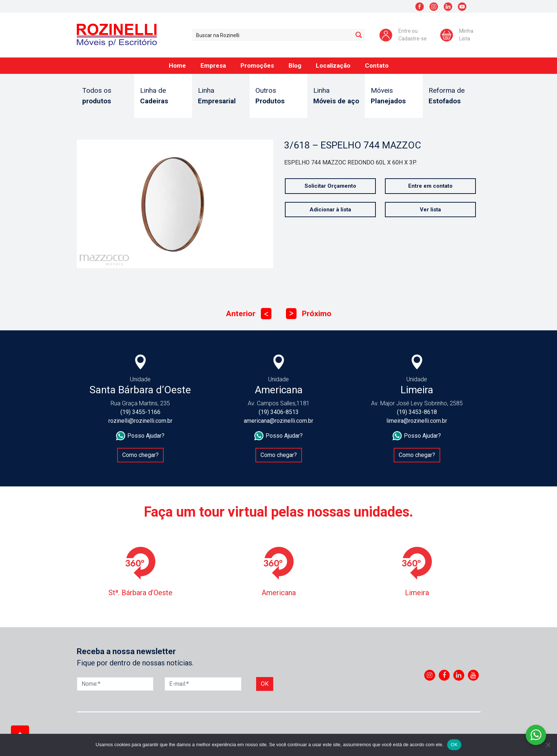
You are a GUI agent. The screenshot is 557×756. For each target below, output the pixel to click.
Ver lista (430, 210)
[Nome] (115, 684)
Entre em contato (430, 186)
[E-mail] (203, 684)
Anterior (249, 314)
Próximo (309, 314)
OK (454, 745)
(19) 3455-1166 (140, 412)
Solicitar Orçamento (330, 186)
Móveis (394, 96)
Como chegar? (140, 455)
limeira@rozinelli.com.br (417, 421)
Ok (265, 684)
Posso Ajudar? (140, 436)
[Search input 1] (273, 35)
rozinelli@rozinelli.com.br (140, 421)
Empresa (213, 65)
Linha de (163, 96)
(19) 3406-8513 (279, 412)
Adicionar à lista (330, 210)
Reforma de (452, 96)
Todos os (105, 96)
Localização (333, 65)
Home (177, 65)
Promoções (257, 65)
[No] (548, 745)
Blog (295, 65)
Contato (377, 65)
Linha (221, 96)
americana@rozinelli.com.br (278, 421)
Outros (278, 96)
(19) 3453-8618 (417, 412)
